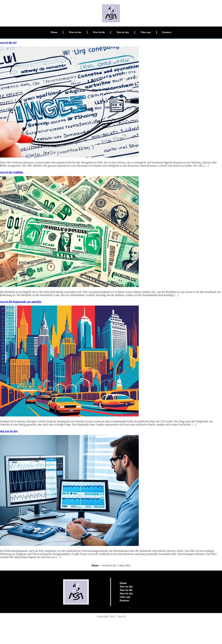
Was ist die (99, 32)
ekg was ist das (9, 431)
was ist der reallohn (12, 172)
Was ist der (75, 32)
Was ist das (123, 32)
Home (54, 32)
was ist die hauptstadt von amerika (21, 302)
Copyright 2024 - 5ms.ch (111, 616)
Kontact (167, 32)
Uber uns (146, 32)
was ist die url (8, 43)
